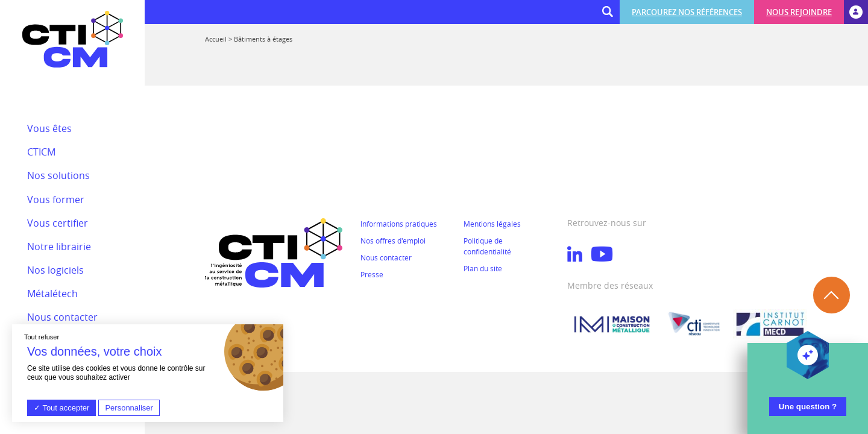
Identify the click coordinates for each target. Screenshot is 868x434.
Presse (372, 274)
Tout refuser (42, 337)
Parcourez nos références (687, 12)
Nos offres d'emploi (393, 241)
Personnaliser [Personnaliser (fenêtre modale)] (129, 408)
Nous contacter (386, 257)
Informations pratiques (399, 224)
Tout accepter (61, 408)
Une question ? (808, 407)
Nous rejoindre (799, 12)
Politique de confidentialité (487, 246)
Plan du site (483, 268)
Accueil (216, 39)
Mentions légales (492, 224)
